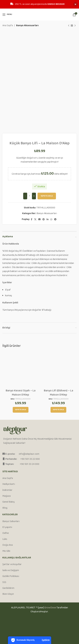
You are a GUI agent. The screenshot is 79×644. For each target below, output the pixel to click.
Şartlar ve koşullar (12, 565)
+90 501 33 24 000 (29, 464)
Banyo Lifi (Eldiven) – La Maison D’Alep (58, 393)
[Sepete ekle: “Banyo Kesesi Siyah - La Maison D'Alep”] (21, 410)
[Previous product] (69, 26)
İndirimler (7, 490)
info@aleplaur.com (29, 454)
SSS (4, 582)
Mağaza (7, 496)
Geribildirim (8, 588)
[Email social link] (39, 219)
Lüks (5, 539)
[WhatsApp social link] (51, 219)
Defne (6, 533)
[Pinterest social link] (44, 219)
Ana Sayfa (8, 26)
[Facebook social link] (32, 219)
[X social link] (35, 219)
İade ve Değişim (11, 571)
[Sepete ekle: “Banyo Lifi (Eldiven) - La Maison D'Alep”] (58, 410)
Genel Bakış (9, 502)
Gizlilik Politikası (11, 576)
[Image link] (15, 430)
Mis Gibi (6, 551)
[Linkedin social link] (48, 219)
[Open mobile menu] (7, 15)
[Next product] (75, 26)
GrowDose (50, 608)
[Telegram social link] (55, 219)
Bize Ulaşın (8, 594)
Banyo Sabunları (11, 522)
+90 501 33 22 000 (30, 459)
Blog (5, 508)
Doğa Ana (8, 545)
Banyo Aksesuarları (27, 26)
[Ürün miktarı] (30, 196)
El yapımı (7, 527)
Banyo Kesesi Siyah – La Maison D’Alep (21, 393)
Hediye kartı (9, 484)
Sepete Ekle (47, 196)
